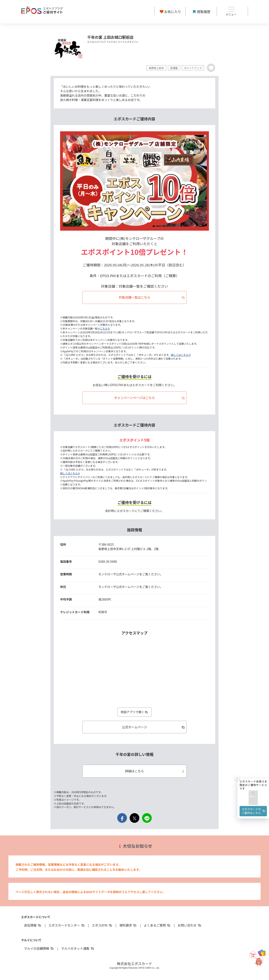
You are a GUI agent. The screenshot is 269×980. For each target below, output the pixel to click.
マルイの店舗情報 (39, 948)
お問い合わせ (190, 925)
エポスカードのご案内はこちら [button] (254, 777)
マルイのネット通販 (78, 948)
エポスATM (102, 925)
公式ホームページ (154, 727)
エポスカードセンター (67, 925)
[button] (253, 764)
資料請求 (128, 925)
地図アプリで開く (134, 712)
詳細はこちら (155, 771)
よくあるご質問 (157, 925)
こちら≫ (105, 328)
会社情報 (33, 925)
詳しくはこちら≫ (181, 355)
